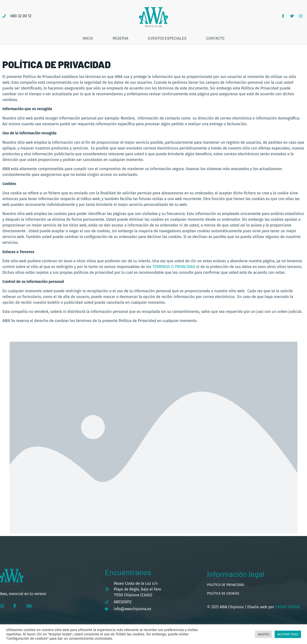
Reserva (120, 38)
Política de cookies (223, 593)
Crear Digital (287, 607)
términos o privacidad (174, 267)
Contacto (215, 38)
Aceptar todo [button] (288, 634)
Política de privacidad (225, 585)
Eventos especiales (167, 38)
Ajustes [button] (263, 634)
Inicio (88, 38)
